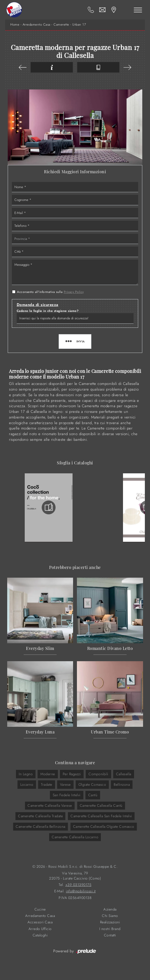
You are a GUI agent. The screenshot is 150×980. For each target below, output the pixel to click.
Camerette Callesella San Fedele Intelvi (101, 816)
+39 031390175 (78, 885)
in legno (26, 774)
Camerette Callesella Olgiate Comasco (104, 826)
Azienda (110, 909)
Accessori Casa (40, 922)
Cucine (40, 909)
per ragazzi (72, 774)
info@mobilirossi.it (81, 891)
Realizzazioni (110, 922)
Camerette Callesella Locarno (75, 837)
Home (15, 25)
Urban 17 (79, 25)
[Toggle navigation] (138, 10)
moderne (48, 774)
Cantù (93, 795)
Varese (65, 784)
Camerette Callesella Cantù (101, 805)
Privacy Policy (74, 292)
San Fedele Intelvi (67, 795)
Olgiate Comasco (92, 784)
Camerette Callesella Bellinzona (41, 826)
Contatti (110, 935)
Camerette (61, 25)
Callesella (124, 774)
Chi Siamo (110, 916)
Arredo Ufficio (40, 929)
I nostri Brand (110, 929)
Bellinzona (122, 784)
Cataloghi (40, 935)
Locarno (27, 784)
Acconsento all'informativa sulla (50, 292)
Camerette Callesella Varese (50, 805)
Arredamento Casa (37, 25)
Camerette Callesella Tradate (40, 816)
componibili (98, 774)
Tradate (47, 784)
